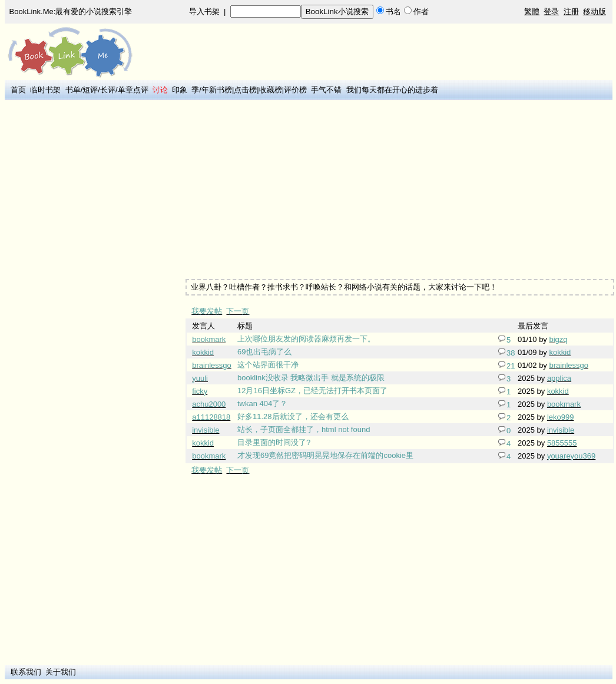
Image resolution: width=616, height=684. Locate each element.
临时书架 (45, 90)
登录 (551, 11)
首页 (18, 90)
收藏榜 (271, 90)
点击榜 (245, 90)
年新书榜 (217, 90)
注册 (571, 11)
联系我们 (26, 672)
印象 (180, 90)
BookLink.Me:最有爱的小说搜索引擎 (71, 11)
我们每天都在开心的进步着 (392, 90)
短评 (90, 90)
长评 (108, 90)
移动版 (595, 11)
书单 (73, 90)
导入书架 (204, 11)
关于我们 (61, 672)
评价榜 (295, 90)
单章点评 (133, 90)
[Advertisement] (95, 278)
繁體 (532, 11)
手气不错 (326, 90)
